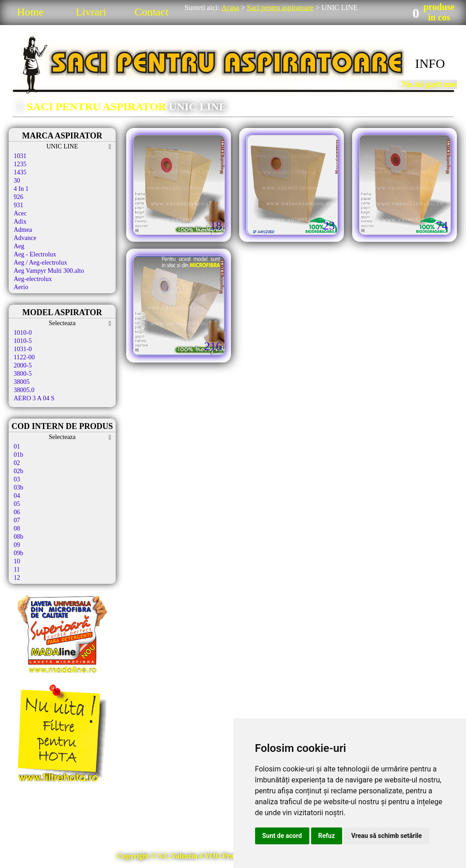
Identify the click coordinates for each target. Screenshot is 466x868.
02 (17, 463)
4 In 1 (21, 189)
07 (17, 520)
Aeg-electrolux (33, 279)
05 (17, 504)
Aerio (21, 287)
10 (17, 561)
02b (18, 471)
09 (17, 545)
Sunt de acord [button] (282, 836)
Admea (23, 230)
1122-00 (24, 357)
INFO (430, 64)
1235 (20, 164)
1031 (20, 156)
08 (17, 528)
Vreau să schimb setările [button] (387, 836)
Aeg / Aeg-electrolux (40, 263)
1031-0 (23, 349)
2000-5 (23, 365)
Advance (25, 238)
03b (18, 488)
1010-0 (23, 333)
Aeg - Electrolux (35, 254)
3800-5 (23, 374)
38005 (22, 382)
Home (30, 12)
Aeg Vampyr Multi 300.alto (49, 271)
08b (18, 537)
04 (17, 496)
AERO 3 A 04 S (34, 398)
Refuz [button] (327, 836)
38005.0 (24, 390)
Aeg (19, 246)
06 (17, 512)
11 (17, 569)
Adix (20, 222)
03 (17, 479)
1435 (20, 172)
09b (18, 553)
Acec (20, 213)
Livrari (91, 12)
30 (17, 181)
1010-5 (23, 341)
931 (18, 205)
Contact (151, 12)
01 (17, 447)
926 (18, 197)
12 (17, 578)
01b (18, 455)
